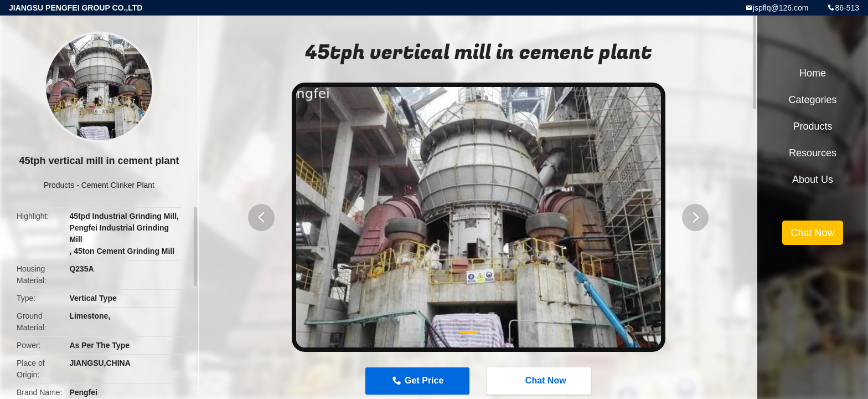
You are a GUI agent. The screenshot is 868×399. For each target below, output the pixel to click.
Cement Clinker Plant (118, 185)
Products (59, 185)
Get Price (424, 380)
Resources (813, 153)
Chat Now (540, 381)
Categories (812, 100)
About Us (813, 180)
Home (813, 73)
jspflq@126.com (781, 8)
